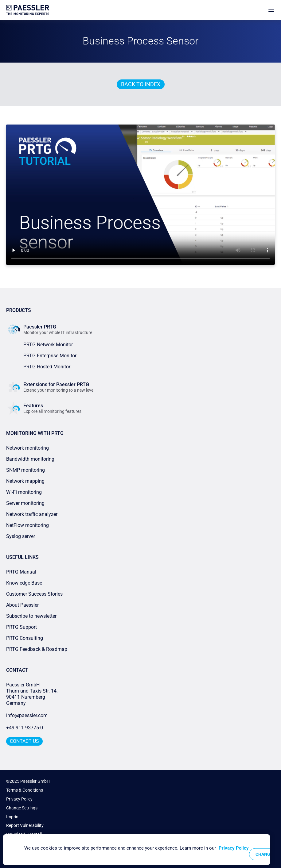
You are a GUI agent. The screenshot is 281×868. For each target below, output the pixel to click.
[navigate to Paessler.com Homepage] (28, 10)
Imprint (13, 817)
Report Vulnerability (25, 825)
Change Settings (22, 808)
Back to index (141, 84)
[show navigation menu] (271, 10)
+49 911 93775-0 (25, 728)
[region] (137, 850)
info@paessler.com (27, 715)
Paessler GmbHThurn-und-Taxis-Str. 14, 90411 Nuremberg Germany (32, 694)
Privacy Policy (19, 799)
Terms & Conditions (25, 790)
